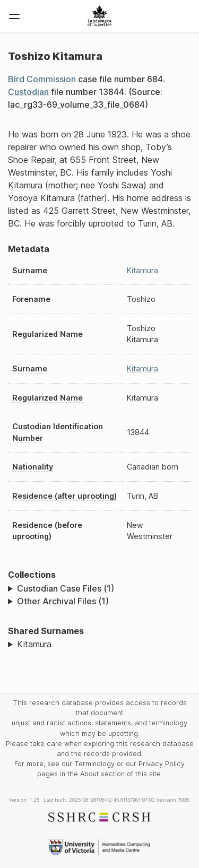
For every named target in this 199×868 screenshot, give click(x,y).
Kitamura (142, 270)
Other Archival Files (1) (63, 601)
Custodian (28, 92)
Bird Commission (42, 79)
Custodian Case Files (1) (66, 588)
